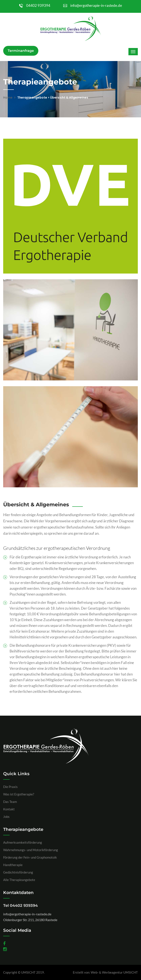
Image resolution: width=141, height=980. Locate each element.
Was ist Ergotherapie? (19, 794)
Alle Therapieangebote (19, 880)
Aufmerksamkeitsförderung (23, 842)
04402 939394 (35, 5)
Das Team (10, 802)
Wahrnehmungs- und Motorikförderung (31, 850)
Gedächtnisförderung (18, 872)
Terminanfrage (21, 51)
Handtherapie (13, 865)
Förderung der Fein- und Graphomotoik (30, 857)
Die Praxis (10, 787)
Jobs (6, 817)
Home (8, 98)
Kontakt (9, 809)
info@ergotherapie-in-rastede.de (93, 5)
